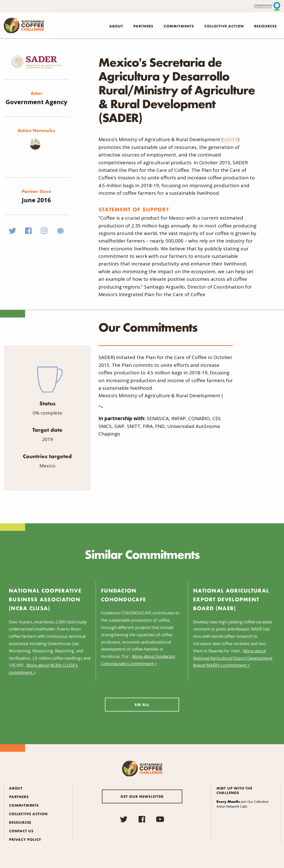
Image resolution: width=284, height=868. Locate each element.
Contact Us (21, 831)
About (116, 26)
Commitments (179, 26)
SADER (231, 139)
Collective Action (224, 26)
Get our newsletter (142, 796)
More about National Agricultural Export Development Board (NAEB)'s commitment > (233, 658)
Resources (266, 26)
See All (142, 704)
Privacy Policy (25, 839)
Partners (143, 26)
